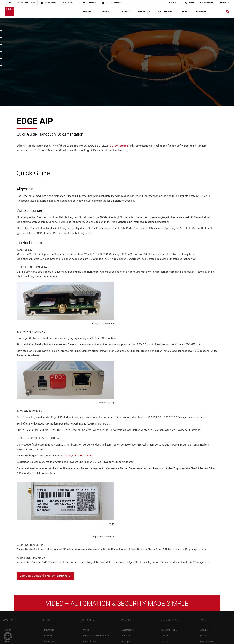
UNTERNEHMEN (166, 11)
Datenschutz (225, 2)
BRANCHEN (144, 11)
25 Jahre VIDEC (169, 629)
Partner (165, 640)
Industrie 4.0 (89, 640)
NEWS (185, 11)
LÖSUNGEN (125, 11)
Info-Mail (173, 2)
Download (49, 629)
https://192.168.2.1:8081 (79, 456)
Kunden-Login (207, 2)
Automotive (128, 629)
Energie (126, 640)
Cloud (86, 629)
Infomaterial (50, 640)
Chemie (126, 635)
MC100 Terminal (119, 146)
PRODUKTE (88, 11)
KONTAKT (201, 11)
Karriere (165, 635)
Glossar (48, 635)
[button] (8, 636)
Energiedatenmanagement (96, 635)
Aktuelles (205, 629)
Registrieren (189, 2)
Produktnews (207, 640)
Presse (204, 635)
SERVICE (106, 11)
